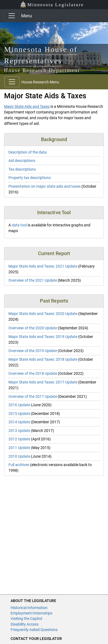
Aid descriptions (22, 161)
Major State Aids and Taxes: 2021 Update (43, 266)
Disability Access (25, 624)
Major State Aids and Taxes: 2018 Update (43, 359)
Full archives (19, 465)
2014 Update (19, 422)
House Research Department (42, 70)
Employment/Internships (31, 613)
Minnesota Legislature (52, 4)
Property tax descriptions (30, 178)
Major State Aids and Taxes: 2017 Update (43, 382)
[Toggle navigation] (12, 16)
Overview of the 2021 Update (33, 280)
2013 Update (19, 431)
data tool (19, 225)
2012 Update (19, 439)
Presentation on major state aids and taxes (45, 186)
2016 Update (19, 405)
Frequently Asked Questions (34, 630)
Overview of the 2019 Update (33, 351)
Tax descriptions (22, 169)
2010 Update (19, 456)
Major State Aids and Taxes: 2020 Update (43, 314)
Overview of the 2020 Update (33, 328)
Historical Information (29, 608)
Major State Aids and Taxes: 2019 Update (43, 337)
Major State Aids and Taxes (27, 106)
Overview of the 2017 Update (33, 396)
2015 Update (19, 414)
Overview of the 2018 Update (33, 373)
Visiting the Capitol (26, 619)
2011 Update (19, 448)
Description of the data (28, 152)
